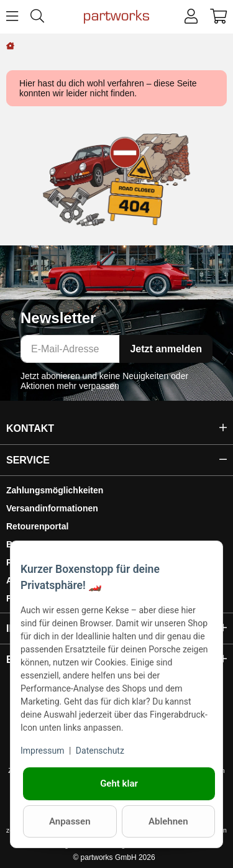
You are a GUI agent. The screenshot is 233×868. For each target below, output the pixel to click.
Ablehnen (168, 821)
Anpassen (70, 821)
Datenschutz (100, 751)
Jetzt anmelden (166, 349)
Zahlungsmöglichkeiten (55, 490)
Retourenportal (37, 526)
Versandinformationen (52, 508)
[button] (191, 17)
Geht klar (119, 783)
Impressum (42, 751)
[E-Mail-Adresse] (70, 349)
